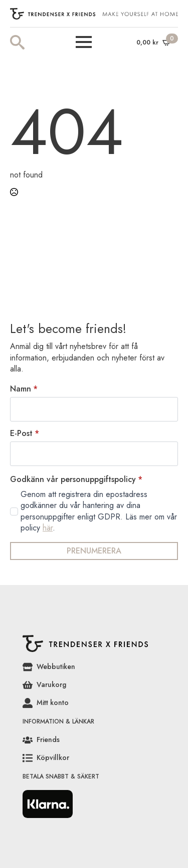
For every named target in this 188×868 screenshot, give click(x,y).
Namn (24, 389)
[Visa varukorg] (154, 42)
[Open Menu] (84, 42)
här (48, 528)
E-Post (25, 433)
